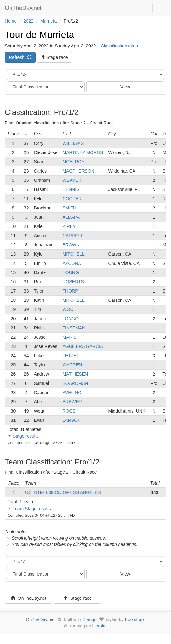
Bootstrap (134, 619)
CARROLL (73, 236)
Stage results (26, 436)
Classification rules (119, 46)
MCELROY (74, 162)
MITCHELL (74, 254)
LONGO (71, 319)
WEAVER (72, 180)
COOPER (72, 199)
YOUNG (71, 272)
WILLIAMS (73, 143)
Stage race (78, 598)
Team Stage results (32, 509)
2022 (28, 21)
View (125, 87)
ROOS (69, 411)
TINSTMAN (74, 328)
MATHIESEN (75, 374)
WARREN (72, 365)
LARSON (72, 420)
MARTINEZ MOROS (83, 152)
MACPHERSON (79, 171)
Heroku (99, 626)
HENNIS (71, 189)
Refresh (20, 57)
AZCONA (72, 263)
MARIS (70, 337)
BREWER (72, 402)
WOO (68, 309)
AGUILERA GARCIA (83, 346)
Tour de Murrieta (39, 35)
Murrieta (48, 21)
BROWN (71, 245)
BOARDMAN (75, 383)
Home (11, 21)
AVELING (72, 393)
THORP (70, 291)
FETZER (71, 356)
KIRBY (69, 226)
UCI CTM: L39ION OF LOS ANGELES (63, 492)
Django (90, 619)
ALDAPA (71, 217)
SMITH (70, 208)
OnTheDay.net (24, 8)
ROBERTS (73, 282)
